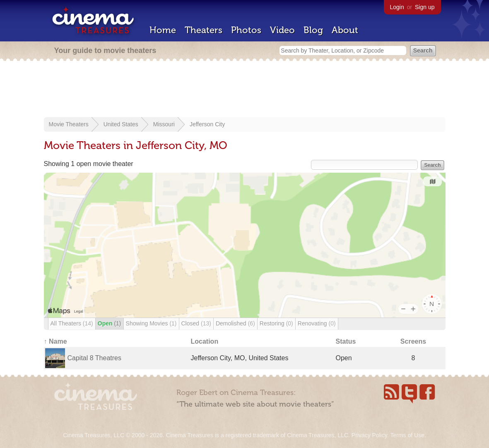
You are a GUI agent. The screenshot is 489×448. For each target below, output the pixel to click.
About (345, 30)
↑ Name (55, 341)
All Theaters (72, 323)
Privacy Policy (369, 435)
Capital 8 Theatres (94, 358)
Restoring (276, 323)
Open (110, 323)
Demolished (235, 323)
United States (121, 124)
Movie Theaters (69, 124)
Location (205, 341)
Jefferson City (207, 124)
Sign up (425, 7)
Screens (413, 341)
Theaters (204, 30)
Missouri (164, 124)
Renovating (317, 323)
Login (397, 7)
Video (282, 30)
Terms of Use (407, 435)
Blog (313, 30)
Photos (246, 30)
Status (346, 341)
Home (163, 30)
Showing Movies (151, 323)
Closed (196, 323)
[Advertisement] (245, 90)
